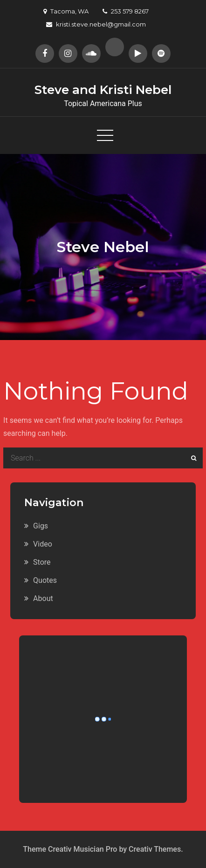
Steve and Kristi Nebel (103, 90)
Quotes (45, 580)
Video (43, 544)
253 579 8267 (126, 11)
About (43, 598)
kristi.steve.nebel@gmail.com (96, 24)
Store (42, 562)
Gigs (41, 526)
